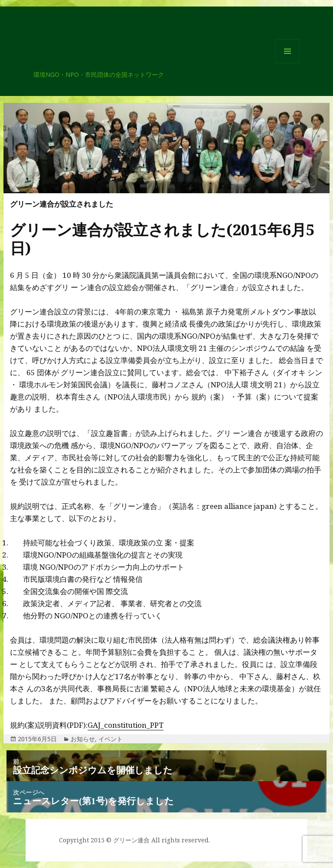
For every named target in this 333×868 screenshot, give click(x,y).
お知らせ (83, 739)
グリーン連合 (72, 66)
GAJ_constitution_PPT (126, 725)
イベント (111, 739)
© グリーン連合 (128, 840)
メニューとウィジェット (287, 63)
